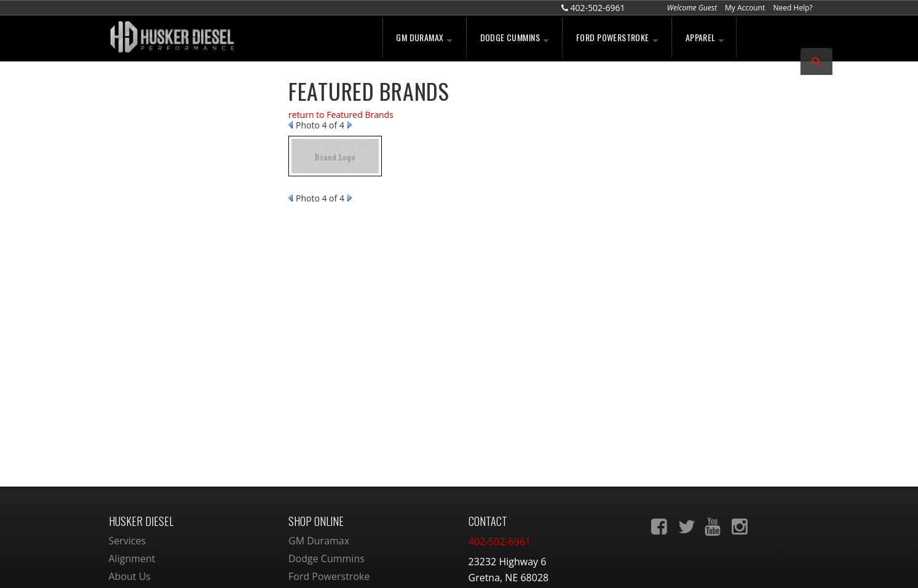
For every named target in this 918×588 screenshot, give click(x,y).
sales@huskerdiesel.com (524, 468)
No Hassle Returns (170, 208)
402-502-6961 (159, 301)
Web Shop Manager (561, 566)
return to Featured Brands (341, 115)
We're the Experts (169, 106)
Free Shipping (160, 181)
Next (350, 125)
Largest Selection (168, 143)
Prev (291, 125)
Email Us (151, 275)
